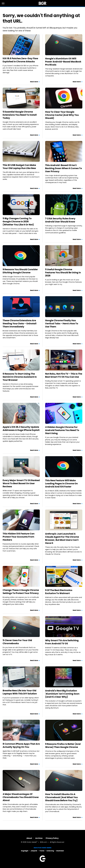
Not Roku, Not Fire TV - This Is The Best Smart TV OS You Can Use (64, 375)
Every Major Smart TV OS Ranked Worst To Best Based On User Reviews (21, 483)
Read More (34, 82)
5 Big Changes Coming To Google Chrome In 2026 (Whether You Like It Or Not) (18, 222)
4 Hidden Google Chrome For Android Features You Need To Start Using (62, 430)
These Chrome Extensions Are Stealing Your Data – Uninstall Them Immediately (20, 324)
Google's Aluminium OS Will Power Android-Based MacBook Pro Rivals (63, 62)
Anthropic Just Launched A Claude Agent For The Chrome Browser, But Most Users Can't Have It (62, 538)
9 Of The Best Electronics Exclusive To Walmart (59, 592)
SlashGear (60, 851)
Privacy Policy (52, 838)
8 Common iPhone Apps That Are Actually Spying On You (21, 745)
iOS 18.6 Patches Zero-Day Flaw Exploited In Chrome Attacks (20, 60)
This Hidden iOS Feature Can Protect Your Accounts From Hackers (19, 537)
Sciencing (50, 851)
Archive (39, 838)
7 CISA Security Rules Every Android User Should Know (60, 220)
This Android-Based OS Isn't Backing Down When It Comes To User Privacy (64, 168)
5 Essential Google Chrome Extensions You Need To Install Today (20, 115)
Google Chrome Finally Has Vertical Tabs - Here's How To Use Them (62, 324)
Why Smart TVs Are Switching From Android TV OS (62, 642)
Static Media (32, 842)
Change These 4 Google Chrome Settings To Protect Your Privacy (21, 592)
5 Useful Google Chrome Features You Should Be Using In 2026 (63, 273)
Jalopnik (34, 851)
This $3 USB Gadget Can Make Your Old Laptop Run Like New (19, 167)
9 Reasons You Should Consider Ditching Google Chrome (20, 271)
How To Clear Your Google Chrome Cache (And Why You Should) (62, 115)
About (29, 838)
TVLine (42, 851)
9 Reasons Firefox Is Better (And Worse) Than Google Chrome (63, 746)
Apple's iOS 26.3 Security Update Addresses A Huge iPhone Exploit (21, 429)
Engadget (25, 851)
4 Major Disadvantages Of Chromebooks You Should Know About (21, 797)
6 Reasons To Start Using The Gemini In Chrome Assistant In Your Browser (20, 377)
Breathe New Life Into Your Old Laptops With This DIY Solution (20, 692)
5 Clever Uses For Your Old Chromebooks (17, 642)
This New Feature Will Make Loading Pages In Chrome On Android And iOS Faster (61, 484)
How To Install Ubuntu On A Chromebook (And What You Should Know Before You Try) (61, 797)
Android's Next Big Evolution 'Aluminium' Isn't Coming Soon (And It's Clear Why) (62, 694)
